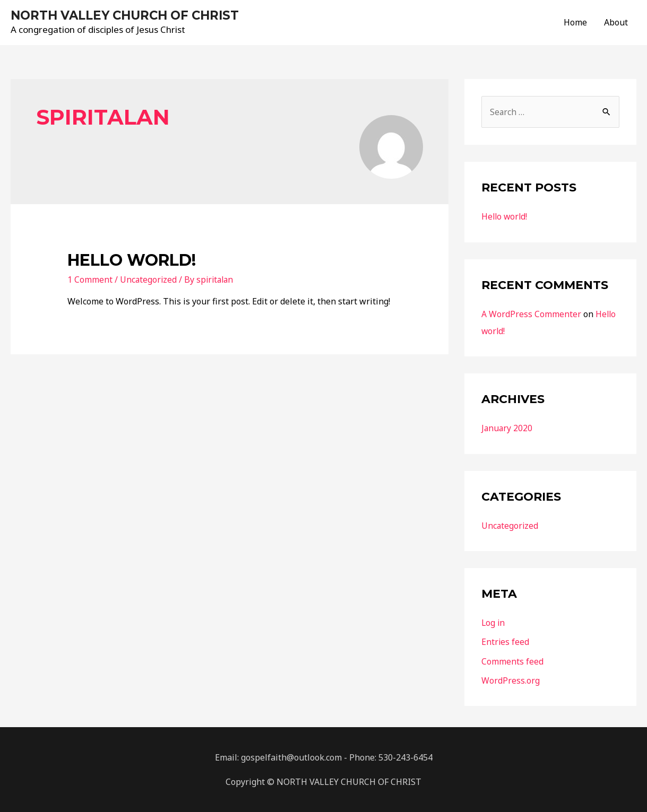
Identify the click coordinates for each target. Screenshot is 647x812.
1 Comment (90, 281)
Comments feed (512, 661)
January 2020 (507, 429)
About (616, 23)
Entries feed (506, 642)
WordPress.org (511, 680)
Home (575, 23)
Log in (494, 623)
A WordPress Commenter (531, 315)
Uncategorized (149, 281)
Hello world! (132, 261)
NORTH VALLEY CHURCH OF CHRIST (132, 16)
